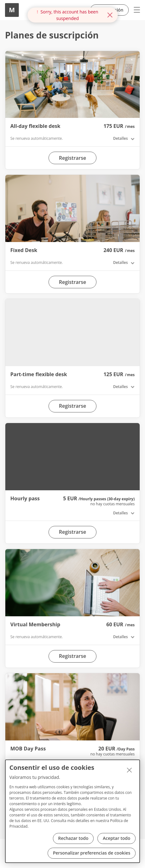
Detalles (120, 138)
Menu (134, 10)
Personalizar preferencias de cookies (92, 853)
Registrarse (72, 158)
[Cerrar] (129, 770)
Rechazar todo (73, 838)
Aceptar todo (117, 838)
